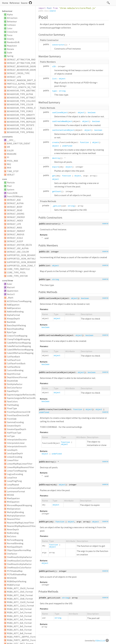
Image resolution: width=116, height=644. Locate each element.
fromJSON (12, 193)
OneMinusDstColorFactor (19, 561)
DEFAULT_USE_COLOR (18, 252)
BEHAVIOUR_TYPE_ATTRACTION (23, 98)
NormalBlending (15, 543)
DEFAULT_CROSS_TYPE (18, 73)
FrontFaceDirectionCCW (19, 412)
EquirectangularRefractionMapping (24, 398)
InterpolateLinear (16, 443)
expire (56, 167)
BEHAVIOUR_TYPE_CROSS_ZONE (23, 108)
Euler (10, 284)
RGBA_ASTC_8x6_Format (19, 630)
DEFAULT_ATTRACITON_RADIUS (23, 59)
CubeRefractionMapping (19, 346)
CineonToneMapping (17, 336)
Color (10, 28)
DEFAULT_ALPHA (15, 203)
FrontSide (12, 419)
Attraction (12, 18)
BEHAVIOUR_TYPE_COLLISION (22, 101)
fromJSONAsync (15, 196)
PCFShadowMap (15, 571)
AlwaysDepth (13, 318)
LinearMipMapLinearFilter (20, 464)
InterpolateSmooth (17, 446)
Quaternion (13, 291)
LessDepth (12, 450)
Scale (10, 52)
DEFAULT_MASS (15, 228)
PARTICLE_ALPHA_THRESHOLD (23, 84)
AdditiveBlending (15, 311)
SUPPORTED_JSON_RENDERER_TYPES (26, 262)
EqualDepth (13, 391)
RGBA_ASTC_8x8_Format (19, 633)
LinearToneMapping (17, 471)
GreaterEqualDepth (17, 429)
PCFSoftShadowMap (17, 574)
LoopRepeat (13, 485)
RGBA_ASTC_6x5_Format (19, 619)
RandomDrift (13, 42)
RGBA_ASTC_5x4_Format (19, 612)
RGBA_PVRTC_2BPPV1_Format (22, 637)
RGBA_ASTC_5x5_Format (19, 616)
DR (8, 147)
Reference (15, 3)
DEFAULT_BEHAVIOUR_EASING (22, 66)
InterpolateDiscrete (17, 439)
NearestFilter (14, 519)
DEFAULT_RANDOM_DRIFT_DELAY (24, 80)
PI (8, 157)
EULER (10, 150)
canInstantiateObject (63, 130)
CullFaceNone (14, 367)
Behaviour (12, 21)
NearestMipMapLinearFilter (21, 523)
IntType (11, 436)
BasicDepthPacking (16, 325)
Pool (9, 186)
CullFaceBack (13, 357)
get (54, 176)
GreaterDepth (14, 426)
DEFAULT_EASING (16, 214)
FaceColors (12, 401)
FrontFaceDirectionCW (18, 415)
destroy (56, 158)
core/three (8, 280)
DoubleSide (12, 381)
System (11, 189)
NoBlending (13, 533)
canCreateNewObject (62, 121)
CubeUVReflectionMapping (20, 350)
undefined (67, 146)
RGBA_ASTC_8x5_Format (19, 626)
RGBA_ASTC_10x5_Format (20, 592)
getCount (57, 192)
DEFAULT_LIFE (14, 77)
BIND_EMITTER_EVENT (19, 143)
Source (24, 3)
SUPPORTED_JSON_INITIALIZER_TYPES (27, 259)
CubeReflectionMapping (19, 343)
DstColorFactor (15, 388)
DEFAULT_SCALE (15, 238)
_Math (10, 298)
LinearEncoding (15, 457)
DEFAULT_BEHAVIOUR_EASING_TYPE (25, 70)
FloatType (12, 408)
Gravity (10, 39)
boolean (92, 113)
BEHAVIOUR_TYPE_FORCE (20, 111)
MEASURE (12, 154)
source (53, 11)
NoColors (12, 536)
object (62, 79)
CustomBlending (15, 370)
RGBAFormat (13, 585)
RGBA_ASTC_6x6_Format (19, 623)
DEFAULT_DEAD (15, 210)
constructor (58, 45)
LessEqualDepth (15, 453)
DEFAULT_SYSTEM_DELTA (19, 245)
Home (5, 3)
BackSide (11, 322)
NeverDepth (13, 529)
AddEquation (13, 305)
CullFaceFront (14, 360)
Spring (10, 56)
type (54, 91)
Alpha (10, 14)
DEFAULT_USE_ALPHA (18, 248)
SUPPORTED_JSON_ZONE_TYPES (24, 266)
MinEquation (13, 502)
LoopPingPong (14, 481)
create (56, 143)
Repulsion (12, 46)
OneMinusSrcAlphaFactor (19, 564)
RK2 (9, 164)
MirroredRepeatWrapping (20, 505)
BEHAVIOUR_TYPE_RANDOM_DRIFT (25, 118)
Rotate (10, 49)
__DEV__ (11, 140)
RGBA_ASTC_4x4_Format (19, 609)
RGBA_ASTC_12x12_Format (21, 606)
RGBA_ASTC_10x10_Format (21, 588)
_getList (57, 206)
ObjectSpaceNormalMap (19, 550)
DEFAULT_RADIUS (16, 234)
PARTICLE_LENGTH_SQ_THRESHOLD (25, 87)
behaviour (7, 11)
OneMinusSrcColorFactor (19, 567)
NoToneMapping (15, 540)
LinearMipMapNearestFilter (21, 467)
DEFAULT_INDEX (15, 221)
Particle (11, 182)
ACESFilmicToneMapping (19, 301)
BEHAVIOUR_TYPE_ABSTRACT (22, 91)
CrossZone (12, 32)
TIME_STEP (13, 171)
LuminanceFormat (16, 491)
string (62, 91)
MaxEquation (13, 498)
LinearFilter (13, 460)
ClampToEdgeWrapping (19, 339)
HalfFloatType (14, 433)
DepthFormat (14, 374)
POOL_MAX (12, 161)
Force (10, 35)
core (4, 179)
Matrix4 (11, 287)
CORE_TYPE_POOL (16, 272)
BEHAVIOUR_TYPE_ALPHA (20, 94)
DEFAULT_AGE (14, 200)
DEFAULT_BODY (15, 207)
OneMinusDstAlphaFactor (20, 557)
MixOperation (14, 509)
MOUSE (11, 495)
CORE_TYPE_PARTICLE (18, 269)
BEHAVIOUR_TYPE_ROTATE (21, 125)
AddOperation (14, 308)
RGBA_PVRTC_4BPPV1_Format (22, 640)
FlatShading (13, 405)
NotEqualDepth (15, 547)
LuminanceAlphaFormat (19, 488)
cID (54, 67)
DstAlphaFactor (15, 384)
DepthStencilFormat (17, 377)
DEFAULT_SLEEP (15, 241)
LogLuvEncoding (15, 474)
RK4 (9, 168)
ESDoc (102, 641)
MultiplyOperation (16, 516)
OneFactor (12, 554)
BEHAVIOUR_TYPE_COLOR (20, 104)
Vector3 (11, 294)
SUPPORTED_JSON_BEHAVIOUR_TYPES (27, 255)
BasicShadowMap (15, 329)
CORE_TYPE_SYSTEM (17, 276)
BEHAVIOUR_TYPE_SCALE (20, 129)
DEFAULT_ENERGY (16, 217)
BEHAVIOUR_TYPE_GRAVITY (21, 115)
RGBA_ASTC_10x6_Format (20, 595)
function (84, 143)
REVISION (12, 578)
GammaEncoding (15, 422)
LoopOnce (12, 478)
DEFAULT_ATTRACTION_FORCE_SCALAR (27, 63)
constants (7, 137)
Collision (11, 25)
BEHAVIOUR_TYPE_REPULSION (22, 122)
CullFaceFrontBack (16, 363)
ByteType (12, 332)
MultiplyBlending (15, 512)
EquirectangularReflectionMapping (24, 395)
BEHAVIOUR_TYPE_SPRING (20, 132)
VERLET (11, 175)
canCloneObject (60, 113)
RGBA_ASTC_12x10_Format (21, 602)
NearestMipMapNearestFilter (21, 526)
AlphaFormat (14, 315)
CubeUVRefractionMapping (20, 353)
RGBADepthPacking (17, 581)
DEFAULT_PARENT (16, 231)
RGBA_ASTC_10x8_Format (20, 599)
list (54, 79)
